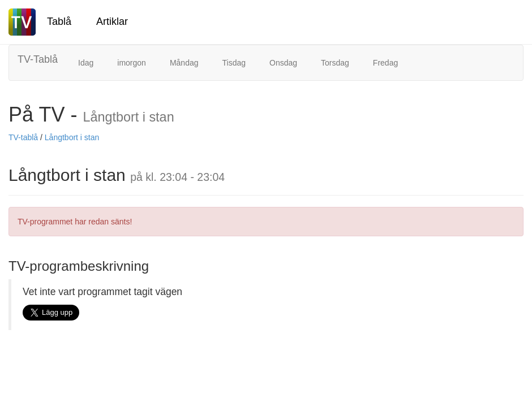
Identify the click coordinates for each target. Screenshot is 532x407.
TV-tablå (23, 137)
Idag (86, 63)
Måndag (184, 63)
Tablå (59, 21)
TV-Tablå (38, 59)
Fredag (385, 63)
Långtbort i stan (72, 137)
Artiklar (112, 21)
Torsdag (335, 63)
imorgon (132, 63)
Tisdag (234, 63)
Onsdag (283, 63)
